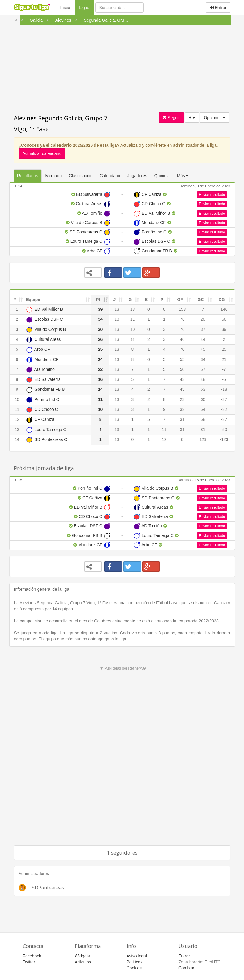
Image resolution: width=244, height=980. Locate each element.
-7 (224, 369)
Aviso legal (137, 956)
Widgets (82, 956)
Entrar (218, 8)
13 (117, 309)
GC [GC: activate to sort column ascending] (201, 300)
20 (203, 319)
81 (203, 430)
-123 (224, 439)
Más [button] (182, 176)
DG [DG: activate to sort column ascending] (222, 300)
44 (203, 339)
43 (182, 379)
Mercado (54, 176)
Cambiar (186, 968)
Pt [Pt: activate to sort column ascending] (98, 300)
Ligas (86, 7)
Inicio (65, 8)
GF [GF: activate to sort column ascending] (180, 300)
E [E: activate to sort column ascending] (146, 300)
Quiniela (162, 176)
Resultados (28, 176)
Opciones (214, 118)
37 (203, 329)
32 (182, 409)
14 (17, 439)
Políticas (135, 962)
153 (182, 309)
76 (182, 319)
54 (203, 409)
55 (182, 359)
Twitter (29, 962)
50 (182, 369)
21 (224, 359)
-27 (224, 419)
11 (133, 319)
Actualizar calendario (42, 153)
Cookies (134, 968)
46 (182, 339)
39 (224, 329)
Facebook (32, 956)
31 (182, 419)
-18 (224, 389)
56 (224, 319)
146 (224, 309)
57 (203, 369)
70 (182, 349)
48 (203, 379)
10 (133, 329)
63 (203, 389)
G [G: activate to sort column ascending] (130, 300)
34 (203, 359)
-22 (224, 409)
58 (203, 419)
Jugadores (137, 176)
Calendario (110, 176)
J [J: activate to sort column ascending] (115, 300)
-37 (224, 399)
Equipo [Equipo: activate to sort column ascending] (33, 300)
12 (17, 419)
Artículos (83, 962)
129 (203, 439)
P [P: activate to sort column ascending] (162, 300)
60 (203, 399)
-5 (224, 379)
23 (182, 399)
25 (224, 349)
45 (203, 349)
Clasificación (81, 176)
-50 (224, 430)
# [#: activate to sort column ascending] (15, 300)
